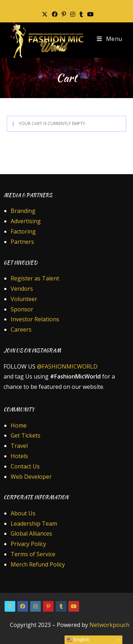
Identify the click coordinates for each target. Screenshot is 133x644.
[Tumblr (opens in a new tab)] (81, 14)
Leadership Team (34, 524)
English (78, 640)
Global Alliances (31, 533)
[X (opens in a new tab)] (45, 14)
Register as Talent (35, 278)
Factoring (23, 231)
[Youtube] (74, 606)
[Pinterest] (48, 606)
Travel (19, 446)
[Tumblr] (61, 606)
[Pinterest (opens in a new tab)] (64, 14)
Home (19, 425)
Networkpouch (109, 625)
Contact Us (25, 466)
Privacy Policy (28, 544)
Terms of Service (33, 554)
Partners (22, 242)
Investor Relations (35, 319)
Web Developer (31, 477)
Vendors (22, 289)
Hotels (19, 456)
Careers (21, 329)
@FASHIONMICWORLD (67, 366)
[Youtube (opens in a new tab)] (89, 14)
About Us (23, 513)
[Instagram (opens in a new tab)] (73, 14)
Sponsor (22, 309)
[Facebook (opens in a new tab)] (55, 14)
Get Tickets (26, 435)
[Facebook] (23, 606)
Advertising (26, 221)
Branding (23, 211)
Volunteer (24, 299)
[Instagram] (35, 606)
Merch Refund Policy (38, 564)
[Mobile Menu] (110, 39)
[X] (10, 606)
